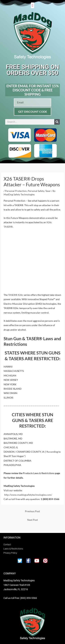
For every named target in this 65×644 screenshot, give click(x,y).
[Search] (57, 122)
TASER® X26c (16, 295)
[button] (32, 5)
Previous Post (32, 511)
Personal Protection (16, 191)
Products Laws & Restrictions (39, 473)
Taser (48, 191)
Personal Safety (36, 191)
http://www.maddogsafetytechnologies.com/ (28, 495)
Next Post (32, 520)
